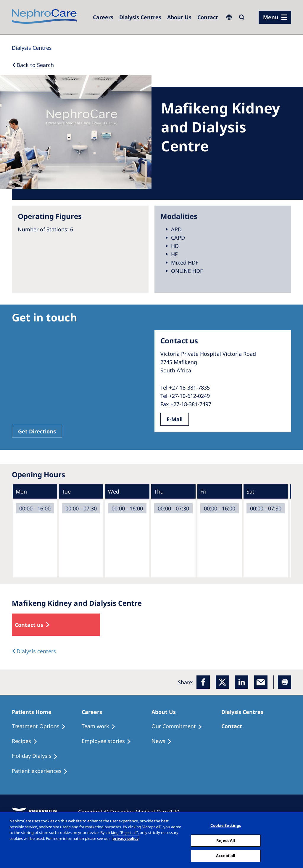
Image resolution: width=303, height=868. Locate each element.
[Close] (294, 840)
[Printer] (285, 682)
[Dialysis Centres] (103, 17)
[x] (222, 682)
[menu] (275, 17)
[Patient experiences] (42, 771)
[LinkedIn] (242, 682)
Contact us (29, 625)
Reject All (226, 840)
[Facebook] (203, 682)
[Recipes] (27, 741)
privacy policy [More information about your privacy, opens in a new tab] (125, 838)
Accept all (226, 856)
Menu (271, 17)
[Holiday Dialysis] (37, 756)
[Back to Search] (33, 65)
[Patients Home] (34, 712)
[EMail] (261, 682)
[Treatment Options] (41, 726)
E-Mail (175, 419)
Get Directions (37, 431)
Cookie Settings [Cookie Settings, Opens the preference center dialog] (226, 825)
